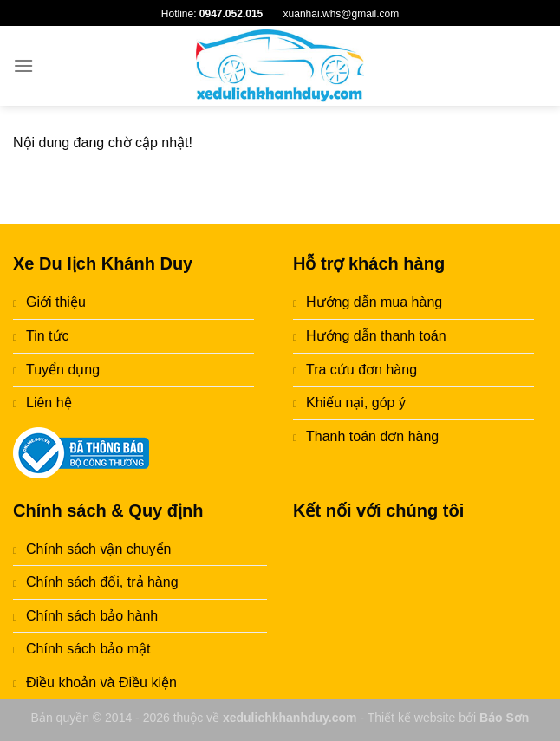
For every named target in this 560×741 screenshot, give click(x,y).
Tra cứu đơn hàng (361, 370)
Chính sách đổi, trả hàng (102, 582)
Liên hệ (49, 403)
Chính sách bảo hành (92, 616)
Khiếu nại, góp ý (356, 403)
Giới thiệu (56, 302)
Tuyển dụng (63, 370)
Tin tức (48, 336)
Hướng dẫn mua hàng (374, 302)
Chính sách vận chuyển (98, 549)
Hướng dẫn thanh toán (376, 336)
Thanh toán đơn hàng (372, 436)
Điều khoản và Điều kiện (101, 682)
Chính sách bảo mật (88, 649)
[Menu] (23, 65)
